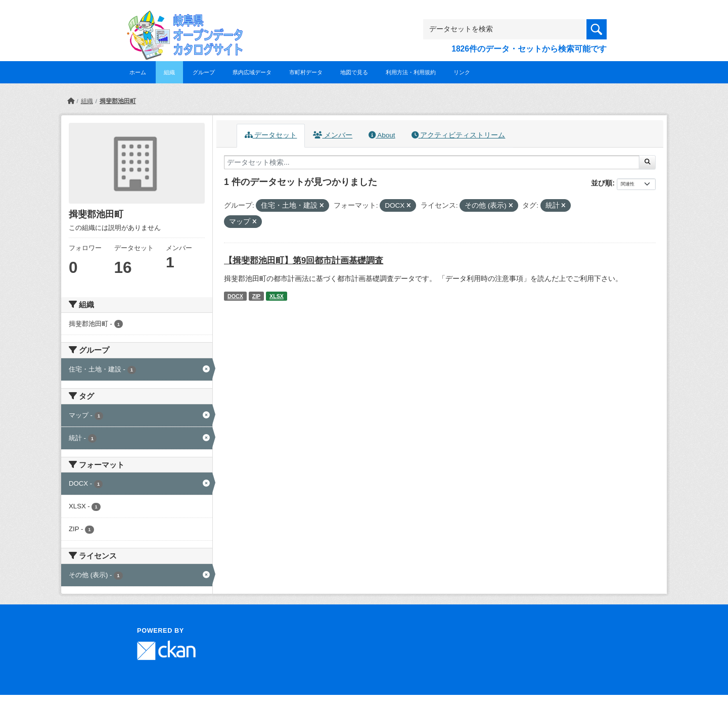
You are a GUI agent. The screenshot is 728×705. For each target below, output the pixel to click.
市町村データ (306, 72)
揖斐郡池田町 (118, 101)
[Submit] (647, 162)
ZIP (257, 296)
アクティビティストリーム (459, 135)
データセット (271, 135)
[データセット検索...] (432, 162)
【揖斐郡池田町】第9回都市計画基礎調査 (304, 261)
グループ (204, 72)
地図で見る (354, 72)
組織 (169, 72)
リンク (462, 72)
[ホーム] (71, 101)
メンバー (333, 135)
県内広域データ (252, 72)
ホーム (138, 72)
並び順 (602, 183)
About (382, 135)
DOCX (235, 296)
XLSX (277, 296)
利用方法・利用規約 (411, 72)
